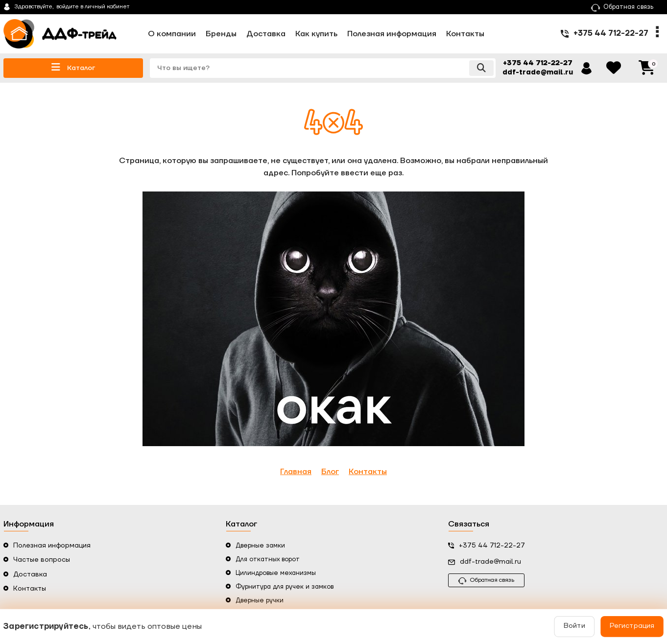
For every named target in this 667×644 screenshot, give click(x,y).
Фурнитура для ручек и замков (285, 587)
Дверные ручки (260, 600)
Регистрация (631, 626)
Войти (573, 626)
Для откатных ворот (268, 559)
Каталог (73, 67)
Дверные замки (260, 546)
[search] (323, 68)
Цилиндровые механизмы (276, 573)
